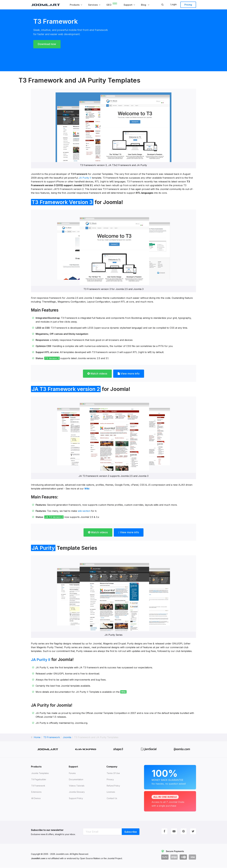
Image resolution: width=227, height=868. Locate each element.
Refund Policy (113, 786)
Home (37, 737)
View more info (130, 374)
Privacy (110, 780)
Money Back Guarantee (170, 777)
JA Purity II (85, 178)
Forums (72, 773)
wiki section (84, 511)
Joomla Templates (40, 773)
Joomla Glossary (77, 792)
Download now (48, 44)
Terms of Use (113, 773)
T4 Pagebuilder (39, 780)
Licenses (111, 792)
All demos (36, 798)
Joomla (67, 737)
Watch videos (96, 374)
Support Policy (76, 798)
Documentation (76, 780)
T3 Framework (52, 737)
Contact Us (112, 798)
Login (174, 4)
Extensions (36, 792)
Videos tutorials (77, 786)
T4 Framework (38, 786)
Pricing (188, 5)
